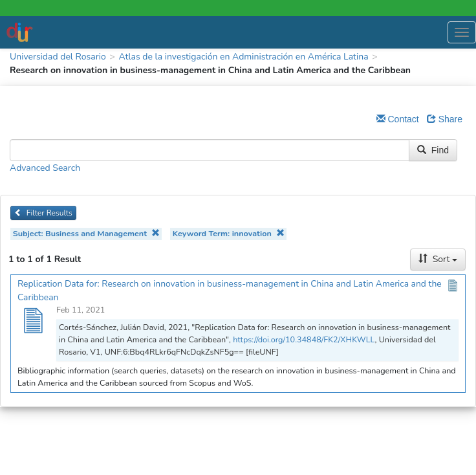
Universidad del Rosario (58, 57)
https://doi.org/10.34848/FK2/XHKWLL (304, 339)
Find (433, 150)
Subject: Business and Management (86, 233)
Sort (438, 259)
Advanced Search (45, 168)
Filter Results (43, 213)
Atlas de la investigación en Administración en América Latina (243, 57)
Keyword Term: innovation (229, 233)
